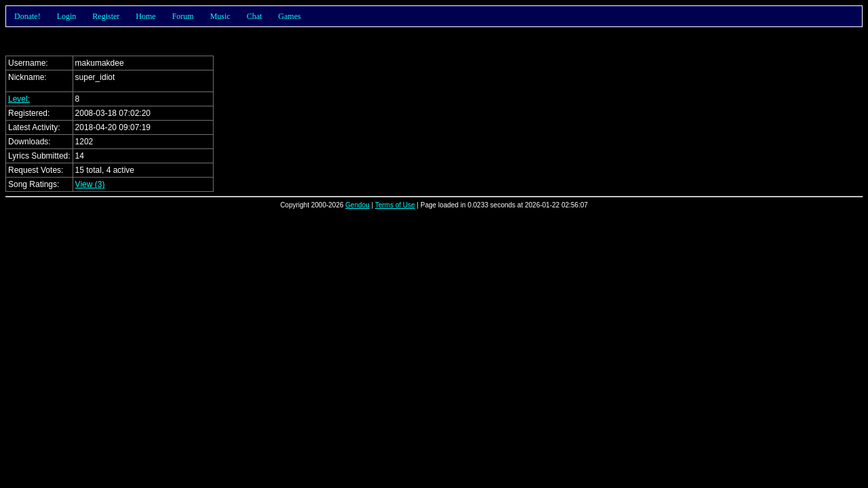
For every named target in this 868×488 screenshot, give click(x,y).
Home (145, 16)
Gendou (357, 205)
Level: (19, 99)
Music (220, 16)
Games (289, 16)
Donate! (27, 16)
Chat (255, 16)
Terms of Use (395, 205)
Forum (183, 16)
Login (67, 16)
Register (106, 16)
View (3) (90, 184)
